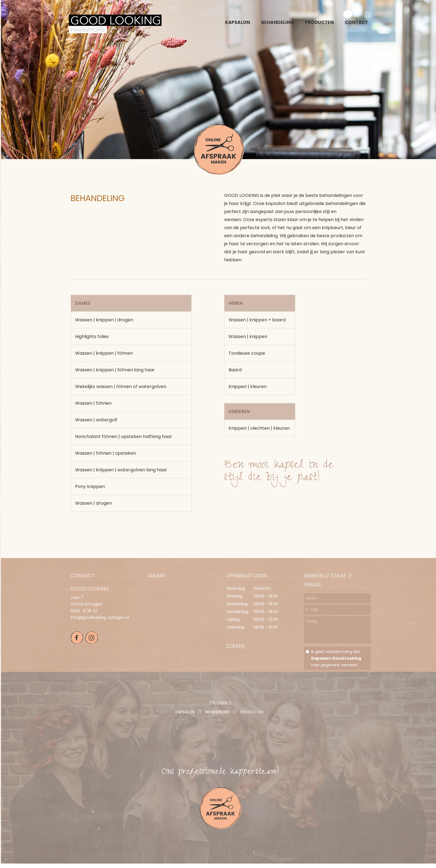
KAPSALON (185, 712)
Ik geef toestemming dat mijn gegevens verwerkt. (336, 658)
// (200, 712)
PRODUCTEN (252, 712)
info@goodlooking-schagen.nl (100, 617)
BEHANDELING (217, 712)
